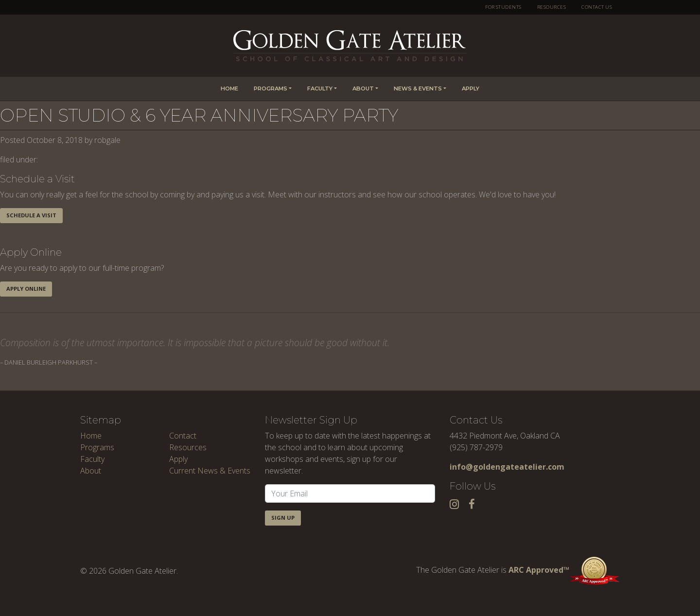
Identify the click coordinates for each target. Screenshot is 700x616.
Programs (271, 88)
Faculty (320, 88)
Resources (551, 7)
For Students (503, 7)
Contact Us (597, 7)
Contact (183, 436)
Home (229, 88)
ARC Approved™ (564, 570)
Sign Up (283, 518)
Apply (471, 88)
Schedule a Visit (31, 215)
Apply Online (26, 289)
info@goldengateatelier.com (507, 467)
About (363, 88)
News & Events (418, 88)
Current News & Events (210, 471)
